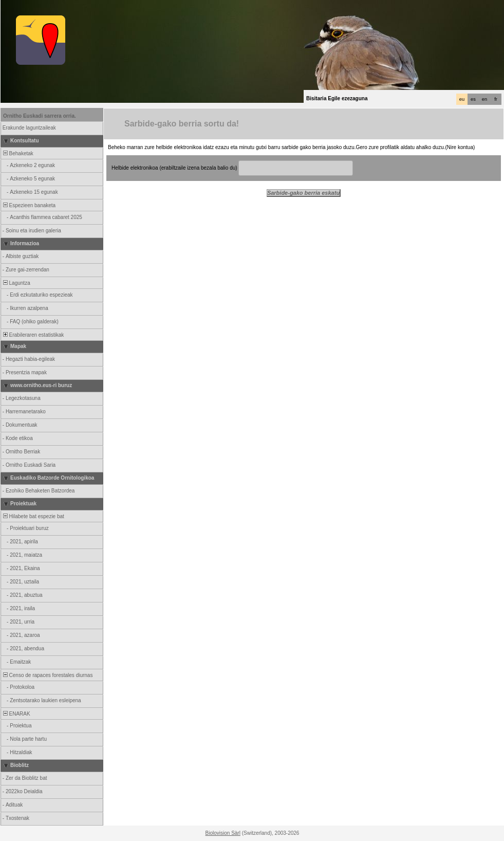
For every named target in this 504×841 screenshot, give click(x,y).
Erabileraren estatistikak (33, 335)
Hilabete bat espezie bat (33, 516)
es (473, 99)
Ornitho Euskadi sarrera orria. (40, 116)
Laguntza (16, 283)
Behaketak (17, 153)
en (484, 99)
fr (496, 99)
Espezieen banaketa (29, 205)
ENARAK (16, 714)
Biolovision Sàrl (223, 833)
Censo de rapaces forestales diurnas (47, 675)
